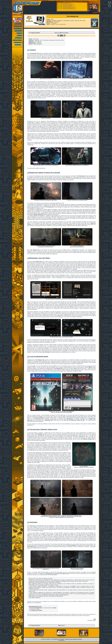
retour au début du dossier (61, 33)
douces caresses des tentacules (49, 254)
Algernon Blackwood (38, 214)
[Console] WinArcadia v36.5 (67, 6)
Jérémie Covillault (39, 418)
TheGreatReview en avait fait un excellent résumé (57, 573)
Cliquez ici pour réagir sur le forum (74, 639)
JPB (95, 619)
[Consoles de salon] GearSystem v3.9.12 (70, 9)
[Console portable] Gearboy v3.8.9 (69, 8)
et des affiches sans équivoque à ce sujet (41, 213)
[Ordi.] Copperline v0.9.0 (67, 3)
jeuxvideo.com (35, 610)
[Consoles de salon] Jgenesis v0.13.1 (69, 5)
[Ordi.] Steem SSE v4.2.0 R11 (68, 4)
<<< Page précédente (34, 33)
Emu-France (79, 2)
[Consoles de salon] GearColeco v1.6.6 (69, 7)
